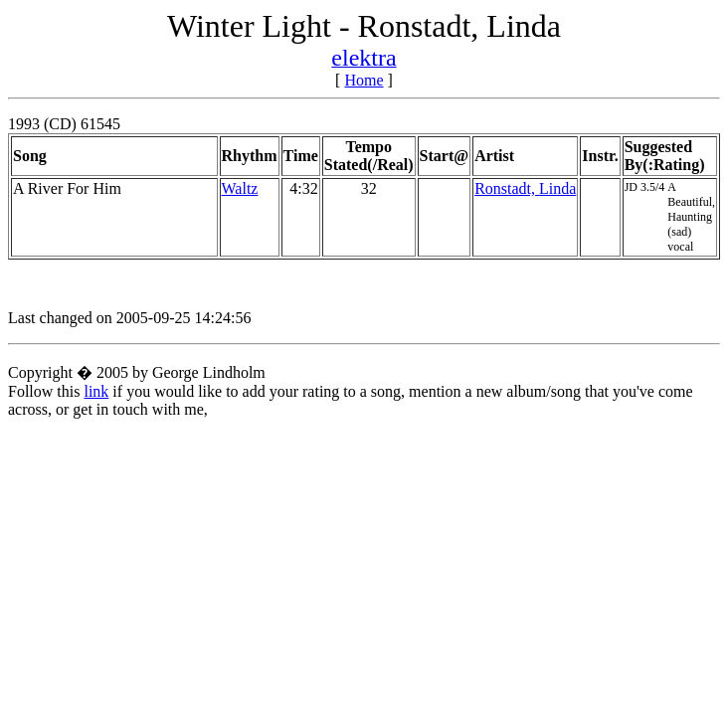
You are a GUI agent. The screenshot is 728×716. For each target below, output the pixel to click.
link (96, 391)
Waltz (240, 188)
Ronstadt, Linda (525, 188)
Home (364, 80)
